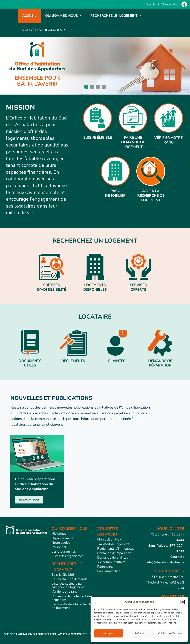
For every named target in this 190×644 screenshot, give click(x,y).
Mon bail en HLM (110, 539)
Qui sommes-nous (62, 16)
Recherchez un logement (114, 16)
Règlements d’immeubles (116, 549)
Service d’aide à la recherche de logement (72, 606)
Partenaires (105, 567)
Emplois (150, 4)
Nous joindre (169, 4)
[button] (183, 602)
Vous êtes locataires (42, 30)
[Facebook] (184, 4)
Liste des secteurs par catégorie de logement (68, 585)
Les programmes (64, 551)
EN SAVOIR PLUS (29, 500)
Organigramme (62, 538)
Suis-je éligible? (63, 575)
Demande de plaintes (113, 557)
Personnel (59, 547)
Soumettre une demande (69, 579)
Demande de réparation (114, 553)
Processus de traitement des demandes (72, 598)
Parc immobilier (108, 571)
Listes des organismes (67, 556)
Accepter (109, 633)
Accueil (29, 16)
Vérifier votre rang (65, 592)
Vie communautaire (111, 562)
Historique (59, 533)
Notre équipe (61, 543)
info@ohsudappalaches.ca (165, 562)
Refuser (139, 633)
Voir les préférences (170, 633)
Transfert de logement (113, 544)
